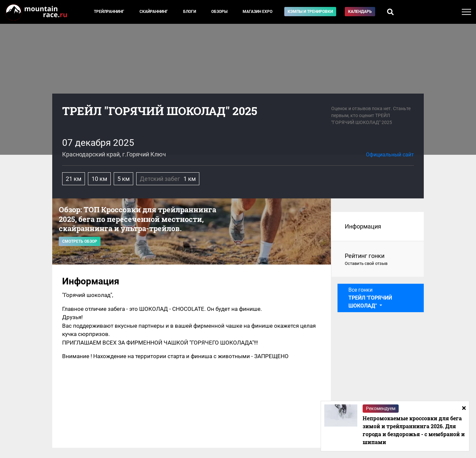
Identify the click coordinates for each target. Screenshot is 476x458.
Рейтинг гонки (378, 260)
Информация (363, 226)
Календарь (360, 12)
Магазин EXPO (258, 12)
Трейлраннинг (109, 12)
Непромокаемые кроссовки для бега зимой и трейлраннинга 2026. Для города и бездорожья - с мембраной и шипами (414, 430)
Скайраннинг (154, 12)
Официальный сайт (390, 155)
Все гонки (370, 298)
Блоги (190, 12)
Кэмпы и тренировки (310, 12)
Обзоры (219, 12)
